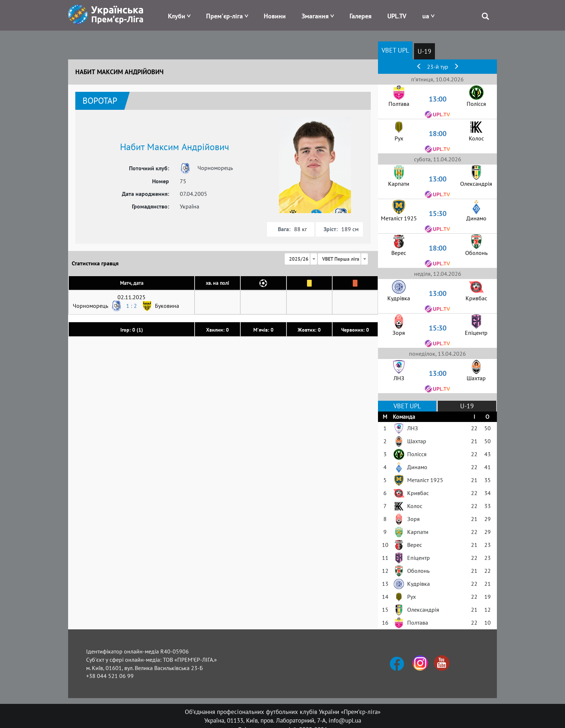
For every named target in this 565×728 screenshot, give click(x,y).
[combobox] (301, 259)
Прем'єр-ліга (224, 16)
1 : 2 (132, 306)
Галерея (361, 16)
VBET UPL (395, 50)
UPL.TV (397, 16)
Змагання (315, 16)
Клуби (177, 16)
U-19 (424, 51)
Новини (275, 16)
